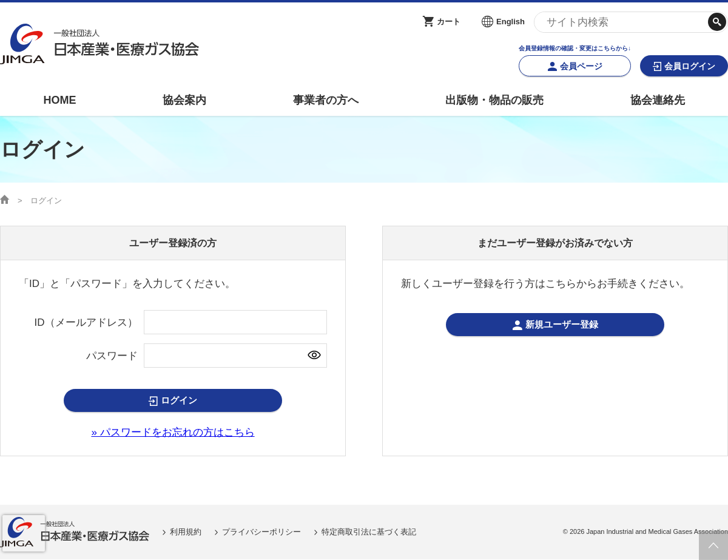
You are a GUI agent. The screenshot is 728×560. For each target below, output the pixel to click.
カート (449, 22)
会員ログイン (690, 66)
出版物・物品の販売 (494, 100)
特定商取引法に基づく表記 (369, 532)
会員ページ (581, 66)
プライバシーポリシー (261, 532)
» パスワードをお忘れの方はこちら (173, 432)
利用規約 (186, 532)
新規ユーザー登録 (562, 325)
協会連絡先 (658, 100)
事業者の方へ (326, 100)
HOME (59, 100)
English (511, 22)
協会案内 (184, 100)
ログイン (179, 401)
